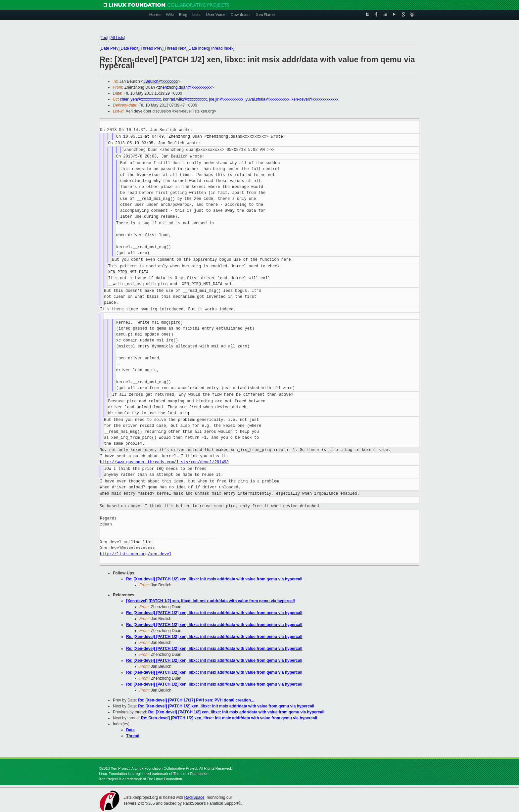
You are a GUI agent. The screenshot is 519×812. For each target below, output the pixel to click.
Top (104, 38)
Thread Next (175, 48)
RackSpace (194, 797)
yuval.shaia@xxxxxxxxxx (267, 99)
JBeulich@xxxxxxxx (161, 81)
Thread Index (222, 48)
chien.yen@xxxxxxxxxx (140, 99)
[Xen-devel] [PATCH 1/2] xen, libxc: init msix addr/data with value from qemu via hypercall (211, 601)
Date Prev (109, 48)
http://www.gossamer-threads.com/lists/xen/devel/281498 (164, 462)
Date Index (198, 48)
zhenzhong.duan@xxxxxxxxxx (185, 87)
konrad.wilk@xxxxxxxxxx (185, 99)
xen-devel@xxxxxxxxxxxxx (315, 99)
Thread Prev (151, 48)
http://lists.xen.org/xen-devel (136, 554)
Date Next (129, 48)
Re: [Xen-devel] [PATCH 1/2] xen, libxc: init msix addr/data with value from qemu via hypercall (214, 579)
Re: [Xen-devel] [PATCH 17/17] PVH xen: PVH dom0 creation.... (197, 700)
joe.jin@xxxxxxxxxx (226, 99)
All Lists (117, 38)
